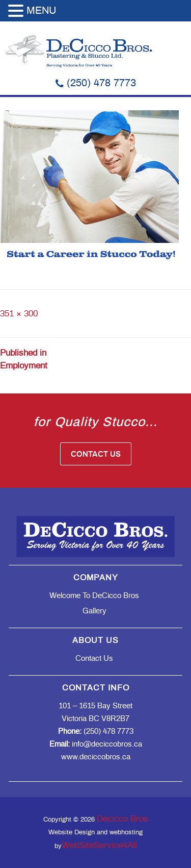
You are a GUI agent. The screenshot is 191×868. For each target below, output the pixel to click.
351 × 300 (19, 314)
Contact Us (96, 454)
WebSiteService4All (99, 845)
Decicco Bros (122, 819)
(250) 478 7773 (96, 83)
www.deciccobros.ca (96, 757)
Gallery (94, 611)
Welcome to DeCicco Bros (94, 596)
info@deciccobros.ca (96, 744)
